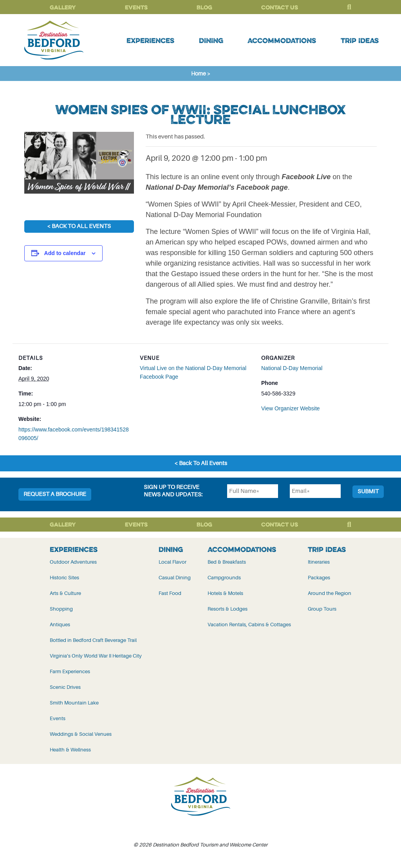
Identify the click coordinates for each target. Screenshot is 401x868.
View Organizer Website (291, 408)
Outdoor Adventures (73, 562)
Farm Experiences (70, 671)
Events (136, 7)
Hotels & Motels (225, 593)
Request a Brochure (55, 494)
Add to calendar (65, 253)
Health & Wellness (70, 750)
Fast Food (170, 593)
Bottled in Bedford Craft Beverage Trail (93, 640)
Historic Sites (64, 578)
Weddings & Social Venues (81, 734)
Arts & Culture (65, 593)
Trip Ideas (360, 40)
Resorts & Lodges (228, 609)
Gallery (63, 7)
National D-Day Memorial (292, 368)
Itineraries (319, 562)
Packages (319, 578)
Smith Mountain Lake (74, 703)
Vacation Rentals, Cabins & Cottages (249, 624)
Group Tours (322, 609)
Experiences (150, 40)
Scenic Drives (65, 687)
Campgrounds (224, 578)
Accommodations (282, 40)
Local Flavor (173, 562)
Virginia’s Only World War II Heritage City (96, 656)
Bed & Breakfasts (227, 562)
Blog (204, 7)
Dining (211, 40)
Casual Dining (175, 578)
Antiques (60, 624)
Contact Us (280, 7)
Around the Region (330, 593)
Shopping (61, 609)
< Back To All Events (79, 226)
